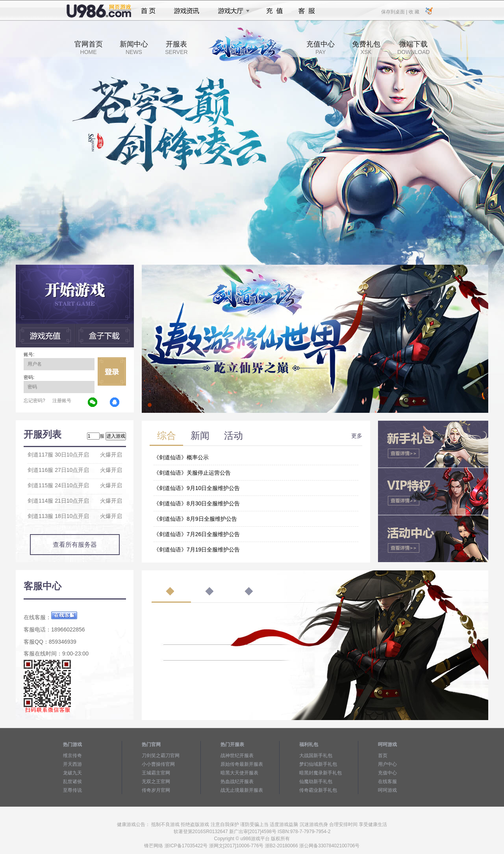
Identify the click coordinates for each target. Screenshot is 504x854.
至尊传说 (72, 790)
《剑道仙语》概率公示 (181, 457)
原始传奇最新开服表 (242, 764)
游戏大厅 (232, 11)
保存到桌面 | (395, 11)
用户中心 (387, 764)
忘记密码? (34, 401)
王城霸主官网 (156, 773)
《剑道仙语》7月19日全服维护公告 (197, 550)
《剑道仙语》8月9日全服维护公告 (195, 519)
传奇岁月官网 (156, 790)
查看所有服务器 (75, 545)
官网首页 (89, 48)
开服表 (176, 48)
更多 (357, 436)
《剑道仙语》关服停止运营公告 (192, 473)
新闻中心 (134, 48)
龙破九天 (72, 773)
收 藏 (414, 11)
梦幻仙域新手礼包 (318, 764)
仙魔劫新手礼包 (316, 782)
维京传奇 (72, 756)
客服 (307, 11)
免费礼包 (366, 48)
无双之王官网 (156, 782)
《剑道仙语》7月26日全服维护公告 (197, 534)
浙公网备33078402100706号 (329, 846)
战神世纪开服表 (237, 756)
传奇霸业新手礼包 (318, 790)
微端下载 (413, 48)
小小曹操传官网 (158, 764)
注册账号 (62, 401)
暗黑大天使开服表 (239, 773)
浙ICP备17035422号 (186, 846)
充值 (274, 11)
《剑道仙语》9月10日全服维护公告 (197, 488)
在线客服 (387, 782)
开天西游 (72, 764)
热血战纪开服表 (237, 782)
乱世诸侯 (72, 782)
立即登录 (112, 371)
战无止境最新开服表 (242, 790)
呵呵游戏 (387, 790)
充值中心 (321, 48)
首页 (148, 11)
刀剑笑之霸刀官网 (161, 756)
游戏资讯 (187, 11)
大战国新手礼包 (316, 756)
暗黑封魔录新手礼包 (321, 773)
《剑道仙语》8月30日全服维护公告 (197, 503)
